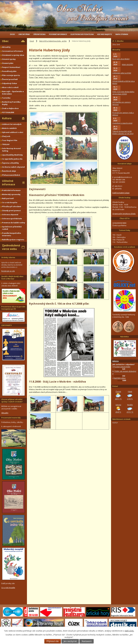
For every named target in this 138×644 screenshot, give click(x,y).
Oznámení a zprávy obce (13, 55)
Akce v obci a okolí (10, 87)
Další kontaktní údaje (121, 193)
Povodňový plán (9, 71)
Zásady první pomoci (11, 210)
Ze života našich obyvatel (13, 167)
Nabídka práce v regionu (13, 240)
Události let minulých (12, 124)
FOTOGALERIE (8, 112)
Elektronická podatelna (82, 34)
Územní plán (8, 63)
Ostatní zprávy (9, 59)
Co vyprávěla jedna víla (12, 159)
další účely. (129, 631)
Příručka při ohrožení (12, 206)
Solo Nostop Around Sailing (11, 150)
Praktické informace (11, 190)
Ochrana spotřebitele (12, 219)
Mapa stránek (122, 34)
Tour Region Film (10, 140)
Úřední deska (39, 34)
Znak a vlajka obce (10, 108)
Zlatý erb (6, 136)
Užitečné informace (9, 183)
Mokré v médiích (9, 128)
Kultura (7, 118)
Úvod (12, 34)
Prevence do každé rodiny (14, 223)
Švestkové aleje (9, 171)
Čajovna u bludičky (10, 163)
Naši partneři (8, 198)
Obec (5, 41)
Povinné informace (58, 34)
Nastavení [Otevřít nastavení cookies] (87, 641)
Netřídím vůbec (120, 378)
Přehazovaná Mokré (11, 175)
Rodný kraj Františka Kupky (11, 103)
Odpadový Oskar (10, 83)
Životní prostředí (10, 79)
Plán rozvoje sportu (11, 75)
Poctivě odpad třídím (122, 367)
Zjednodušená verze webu (11, 247)
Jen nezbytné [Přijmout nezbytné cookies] (70, 641)
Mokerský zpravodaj (11, 194)
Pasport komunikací (11, 67)
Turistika (6, 98)
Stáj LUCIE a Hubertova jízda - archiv (53, 41)
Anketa (115, 361)
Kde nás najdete (105, 34)
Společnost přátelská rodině (12, 228)
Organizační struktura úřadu (124, 214)
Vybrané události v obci (13, 132)
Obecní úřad (24, 34)
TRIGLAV (6, 144)
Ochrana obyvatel (10, 215)
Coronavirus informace (12, 51)
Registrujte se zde (8, 271)
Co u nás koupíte (10, 202)
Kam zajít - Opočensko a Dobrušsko (13, 93)
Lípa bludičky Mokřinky (12, 155)
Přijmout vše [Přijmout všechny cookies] (53, 641)
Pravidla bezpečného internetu (12, 234)
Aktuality (6, 47)
